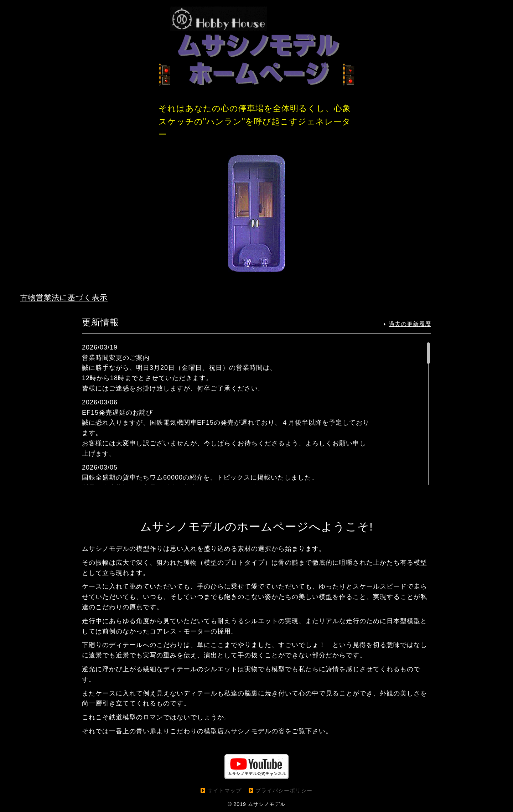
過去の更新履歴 (410, 324)
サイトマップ (224, 790)
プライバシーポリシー (284, 790)
